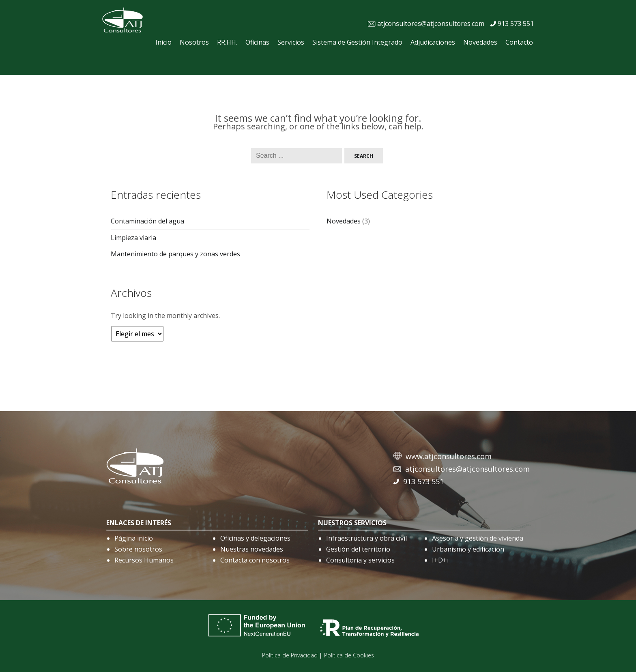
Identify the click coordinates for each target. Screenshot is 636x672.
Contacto (519, 42)
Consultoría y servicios (360, 560)
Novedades (480, 42)
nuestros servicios (352, 523)
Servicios (291, 42)
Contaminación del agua (147, 221)
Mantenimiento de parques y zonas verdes (175, 254)
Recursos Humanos (144, 560)
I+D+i (440, 560)
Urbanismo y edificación (468, 549)
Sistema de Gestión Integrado (357, 42)
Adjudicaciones (433, 42)
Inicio (163, 42)
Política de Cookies (349, 655)
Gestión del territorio (358, 549)
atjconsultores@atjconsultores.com (431, 24)
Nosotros (194, 42)
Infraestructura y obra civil (366, 538)
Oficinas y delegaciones (255, 538)
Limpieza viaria (133, 238)
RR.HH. (227, 42)
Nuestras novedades (252, 549)
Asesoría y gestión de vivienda (478, 538)
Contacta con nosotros (255, 560)
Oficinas (257, 42)
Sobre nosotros (138, 549)
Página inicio (134, 538)
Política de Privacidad (290, 655)
